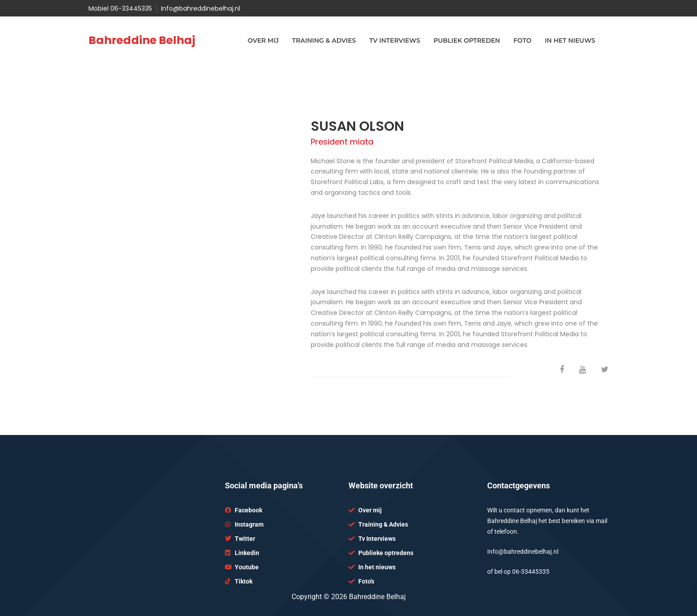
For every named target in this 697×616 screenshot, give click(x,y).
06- (517, 572)
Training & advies (324, 40)
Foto (523, 40)
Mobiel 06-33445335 (120, 8)
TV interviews (395, 40)
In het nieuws (570, 40)
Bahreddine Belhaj (142, 40)
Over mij (263, 40)
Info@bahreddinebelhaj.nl (200, 8)
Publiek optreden (467, 40)
